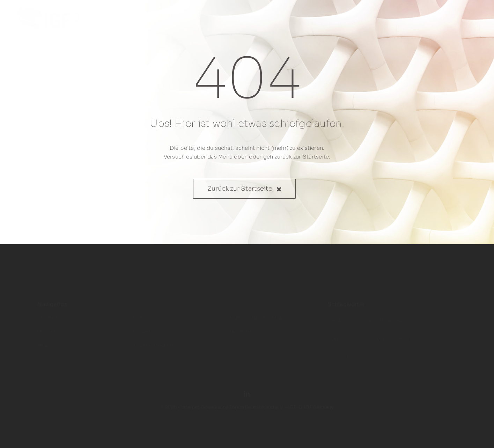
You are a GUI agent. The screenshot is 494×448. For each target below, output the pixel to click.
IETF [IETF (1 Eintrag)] (423, 317)
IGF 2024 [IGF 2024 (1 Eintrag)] (373, 334)
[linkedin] (247, 389)
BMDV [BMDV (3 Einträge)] (340, 317)
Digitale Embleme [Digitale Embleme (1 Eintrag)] (383, 317)
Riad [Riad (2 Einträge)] (403, 334)
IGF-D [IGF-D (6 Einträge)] (340, 334)
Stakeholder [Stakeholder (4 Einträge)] (348, 352)
